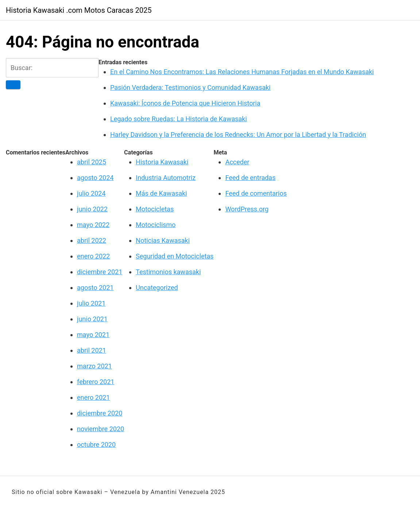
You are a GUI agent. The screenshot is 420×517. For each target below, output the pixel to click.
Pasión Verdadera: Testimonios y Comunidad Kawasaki (190, 87)
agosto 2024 (95, 178)
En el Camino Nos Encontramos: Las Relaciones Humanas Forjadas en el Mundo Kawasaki (242, 72)
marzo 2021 (95, 366)
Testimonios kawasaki (168, 272)
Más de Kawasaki (161, 193)
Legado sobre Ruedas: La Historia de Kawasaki (179, 119)
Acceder (237, 162)
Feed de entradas (250, 178)
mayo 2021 (93, 335)
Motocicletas (155, 209)
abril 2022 (92, 240)
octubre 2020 (96, 445)
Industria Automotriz (166, 178)
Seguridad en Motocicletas (175, 256)
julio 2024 (91, 193)
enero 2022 (93, 256)
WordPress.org (247, 209)
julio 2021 (91, 303)
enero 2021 (93, 397)
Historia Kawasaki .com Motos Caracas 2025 (79, 10)
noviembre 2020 (101, 429)
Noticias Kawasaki (163, 240)
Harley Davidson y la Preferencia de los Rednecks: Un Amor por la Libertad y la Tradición (238, 135)
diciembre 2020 (100, 413)
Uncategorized (157, 288)
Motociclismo (156, 225)
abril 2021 (92, 350)
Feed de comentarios (256, 193)
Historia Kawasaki (162, 162)
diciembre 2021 (100, 272)
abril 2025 (92, 162)
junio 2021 (92, 319)
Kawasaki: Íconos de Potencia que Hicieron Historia (185, 103)
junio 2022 (92, 209)
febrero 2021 (96, 382)
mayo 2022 (93, 225)
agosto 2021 (95, 288)
